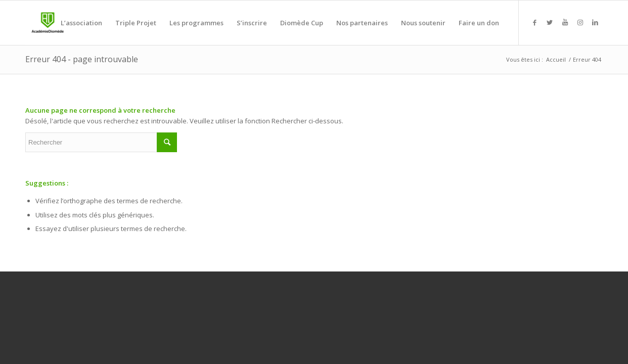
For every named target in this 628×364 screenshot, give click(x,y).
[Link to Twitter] (550, 22)
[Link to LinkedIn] (595, 22)
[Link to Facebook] (534, 22)
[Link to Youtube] (565, 22)
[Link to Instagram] (580, 22)
